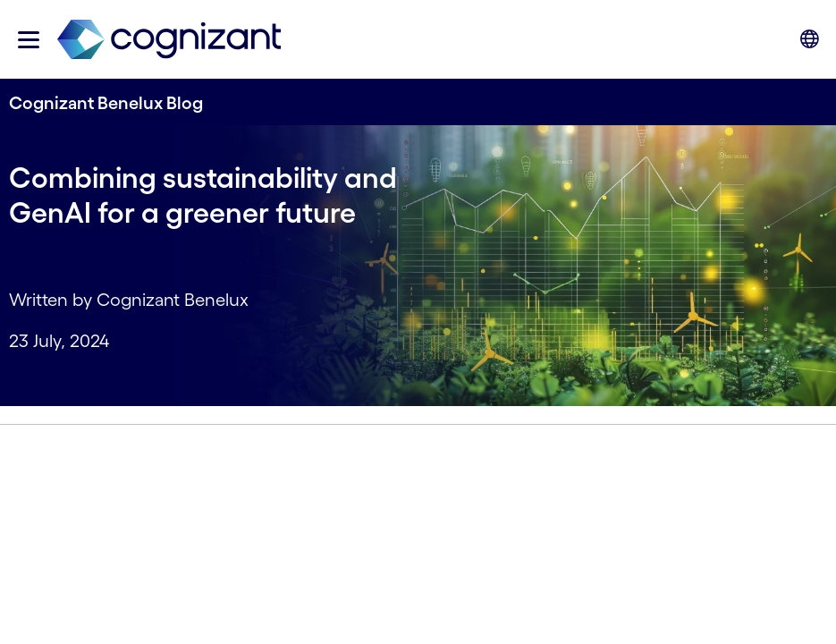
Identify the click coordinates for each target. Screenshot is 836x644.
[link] (169, 40)
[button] (29, 40)
